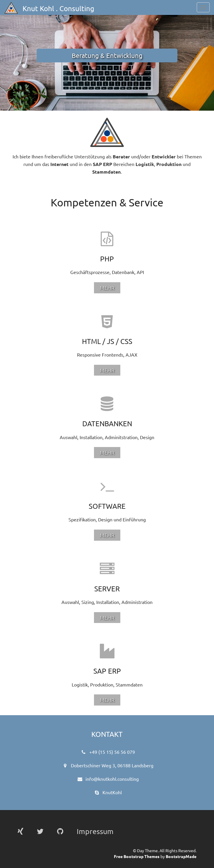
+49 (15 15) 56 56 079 (112, 752)
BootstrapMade (181, 856)
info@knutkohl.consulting (112, 779)
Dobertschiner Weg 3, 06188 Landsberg (112, 765)
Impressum (95, 831)
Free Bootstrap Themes (137, 856)
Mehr (107, 288)
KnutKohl (112, 792)
